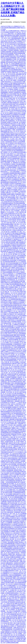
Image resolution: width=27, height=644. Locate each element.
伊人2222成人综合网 (20, 370)
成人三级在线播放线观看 (15, 38)
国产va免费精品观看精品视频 (11, 643)
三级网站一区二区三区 (6, 88)
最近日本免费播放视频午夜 (16, 433)
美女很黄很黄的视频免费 (9, 262)
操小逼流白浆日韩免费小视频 (11, 242)
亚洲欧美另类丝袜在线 (18, 83)
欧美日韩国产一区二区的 (9, 454)
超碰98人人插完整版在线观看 (11, 313)
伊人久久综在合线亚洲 (14, 352)
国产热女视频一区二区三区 (16, 476)
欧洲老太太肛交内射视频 (10, 464)
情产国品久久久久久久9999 (16, 451)
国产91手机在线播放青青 (9, 481)
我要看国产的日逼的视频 (19, 163)
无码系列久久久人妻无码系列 (12, 533)
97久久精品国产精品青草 (15, 485)
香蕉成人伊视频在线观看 (15, 487)
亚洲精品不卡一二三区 (13, 67)
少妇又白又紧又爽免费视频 (17, 269)
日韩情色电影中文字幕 (8, 256)
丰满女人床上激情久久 (15, 137)
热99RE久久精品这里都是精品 (8, 49)
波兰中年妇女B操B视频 (12, 263)
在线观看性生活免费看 (9, 532)
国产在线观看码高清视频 (14, 460)
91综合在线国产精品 (14, 94)
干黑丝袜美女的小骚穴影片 (9, 349)
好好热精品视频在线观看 (7, 335)
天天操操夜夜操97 (17, 344)
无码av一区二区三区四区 (17, 97)
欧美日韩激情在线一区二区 (13, 280)
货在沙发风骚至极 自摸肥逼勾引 (10, 407)
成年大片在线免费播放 (13, 65)
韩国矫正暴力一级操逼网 (13, 401)
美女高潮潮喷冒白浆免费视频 (18, 115)
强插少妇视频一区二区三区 (10, 77)
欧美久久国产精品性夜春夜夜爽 (16, 238)
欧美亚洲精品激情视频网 (12, 319)
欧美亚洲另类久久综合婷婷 (16, 43)
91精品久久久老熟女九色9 (11, 209)
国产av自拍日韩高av (8, 155)
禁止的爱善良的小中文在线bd (10, 631)
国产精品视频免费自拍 (17, 413)
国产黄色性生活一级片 (6, 514)
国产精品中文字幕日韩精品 (12, 233)
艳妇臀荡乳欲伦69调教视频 (7, 128)
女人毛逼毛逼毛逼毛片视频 (18, 82)
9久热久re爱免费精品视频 (17, 383)
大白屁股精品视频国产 (11, 167)
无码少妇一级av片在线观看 (15, 41)
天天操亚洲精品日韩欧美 (11, 200)
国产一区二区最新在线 (8, 592)
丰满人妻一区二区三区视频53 (12, 362)
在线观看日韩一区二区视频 (11, 380)
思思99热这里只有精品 (11, 62)
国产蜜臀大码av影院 (11, 409)
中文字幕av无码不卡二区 (9, 334)
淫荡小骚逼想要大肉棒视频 (7, 140)
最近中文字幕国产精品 (9, 560)
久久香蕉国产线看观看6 (13, 50)
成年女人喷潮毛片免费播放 (16, 266)
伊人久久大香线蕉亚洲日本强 (15, 574)
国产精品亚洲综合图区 (9, 331)
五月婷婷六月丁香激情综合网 (17, 626)
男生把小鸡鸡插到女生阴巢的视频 (11, 472)
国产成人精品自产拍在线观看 (13, 580)
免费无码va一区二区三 (11, 193)
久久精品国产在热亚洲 (18, 521)
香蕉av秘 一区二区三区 (10, 292)
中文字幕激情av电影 (6, 386)
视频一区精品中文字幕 (6, 83)
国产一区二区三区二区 (11, 373)
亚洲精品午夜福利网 (17, 245)
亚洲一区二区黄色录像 (19, 127)
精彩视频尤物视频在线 (13, 103)
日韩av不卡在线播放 (14, 475)
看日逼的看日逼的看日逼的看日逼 (14, 307)
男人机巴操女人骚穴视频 (7, 257)
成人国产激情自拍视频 (9, 197)
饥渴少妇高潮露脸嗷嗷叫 (16, 575)
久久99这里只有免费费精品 (19, 301)
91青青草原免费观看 (21, 47)
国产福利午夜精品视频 (6, 521)
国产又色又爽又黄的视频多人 (17, 394)
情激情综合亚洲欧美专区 (18, 125)
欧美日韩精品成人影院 (11, 298)
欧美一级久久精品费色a (16, 425)
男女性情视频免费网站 (14, 431)
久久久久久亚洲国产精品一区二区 (12, 587)
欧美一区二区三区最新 (6, 494)
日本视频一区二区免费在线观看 (9, 31)
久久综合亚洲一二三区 (13, 212)
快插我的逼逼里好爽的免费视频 (12, 337)
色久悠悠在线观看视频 (10, 359)
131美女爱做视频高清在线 (9, 250)
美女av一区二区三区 (12, 217)
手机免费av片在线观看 (18, 88)
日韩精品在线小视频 (18, 523)
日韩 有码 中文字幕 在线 (8, 118)
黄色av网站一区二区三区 (12, 620)
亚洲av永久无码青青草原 (11, 157)
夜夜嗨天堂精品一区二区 (13, 161)
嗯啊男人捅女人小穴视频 (18, 428)
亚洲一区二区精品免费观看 (13, 64)
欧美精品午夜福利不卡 (10, 32)
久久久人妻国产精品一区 (10, 34)
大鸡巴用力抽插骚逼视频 (13, 158)
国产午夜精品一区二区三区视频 (9, 152)
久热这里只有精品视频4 (15, 473)
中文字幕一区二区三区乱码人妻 (9, 187)
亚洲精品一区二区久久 (16, 68)
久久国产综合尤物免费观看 (9, 455)
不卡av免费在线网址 (6, 245)
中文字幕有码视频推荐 (19, 385)
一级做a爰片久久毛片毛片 (19, 446)
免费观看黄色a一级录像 (12, 563)
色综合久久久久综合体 (15, 112)
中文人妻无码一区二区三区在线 (17, 221)
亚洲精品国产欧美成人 (16, 434)
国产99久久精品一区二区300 (9, 206)
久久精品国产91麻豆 (9, 119)
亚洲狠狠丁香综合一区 (7, 46)
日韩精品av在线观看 (12, 317)
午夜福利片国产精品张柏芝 (14, 502)
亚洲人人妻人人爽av (21, 197)
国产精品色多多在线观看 (10, 241)
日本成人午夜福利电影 (6, 142)
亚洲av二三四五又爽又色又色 (17, 368)
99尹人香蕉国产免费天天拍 (16, 247)
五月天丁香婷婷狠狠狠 (13, 281)
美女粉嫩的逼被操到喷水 (9, 571)
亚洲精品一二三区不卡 (13, 188)
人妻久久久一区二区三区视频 (19, 581)
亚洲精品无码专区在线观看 (19, 86)
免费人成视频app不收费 (8, 518)
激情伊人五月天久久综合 (9, 229)
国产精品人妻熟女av (13, 175)
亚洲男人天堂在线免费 (11, 329)
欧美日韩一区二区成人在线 (10, 109)
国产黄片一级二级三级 (9, 499)
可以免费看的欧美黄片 (12, 350)
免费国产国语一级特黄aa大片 (15, 554)
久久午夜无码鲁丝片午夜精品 (8, 164)
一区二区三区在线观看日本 (13, 466)
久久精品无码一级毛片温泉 (14, 422)
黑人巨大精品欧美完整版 (7, 259)
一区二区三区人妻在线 (15, 622)
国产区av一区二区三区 (14, 131)
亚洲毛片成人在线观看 (16, 430)
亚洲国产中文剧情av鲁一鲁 (14, 122)
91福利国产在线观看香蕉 (14, 92)
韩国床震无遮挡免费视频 (18, 71)
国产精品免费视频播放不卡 (18, 151)
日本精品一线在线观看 (8, 542)
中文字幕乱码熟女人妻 (15, 236)
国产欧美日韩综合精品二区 (11, 170)
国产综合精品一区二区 (16, 418)
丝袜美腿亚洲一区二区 (11, 79)
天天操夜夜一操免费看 (9, 379)
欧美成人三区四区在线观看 (9, 439)
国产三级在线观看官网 (20, 256)
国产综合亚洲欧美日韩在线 (17, 202)
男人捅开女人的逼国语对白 (13, 179)
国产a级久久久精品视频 (20, 518)
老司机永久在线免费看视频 (9, 356)
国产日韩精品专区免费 (10, 374)
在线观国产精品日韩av (15, 40)
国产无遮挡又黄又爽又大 (10, 61)
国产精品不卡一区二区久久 (17, 176)
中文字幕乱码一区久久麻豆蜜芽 (15, 314)
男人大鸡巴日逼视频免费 (10, 614)
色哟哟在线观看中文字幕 (9, 509)
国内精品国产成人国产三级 (12, 535)
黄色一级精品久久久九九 (15, 436)
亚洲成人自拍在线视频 (9, 376)
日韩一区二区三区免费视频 (17, 635)
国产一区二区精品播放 (19, 490)
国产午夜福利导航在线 (13, 562)
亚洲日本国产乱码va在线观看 (17, 104)
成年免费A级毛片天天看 (14, 124)
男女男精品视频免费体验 (15, 283)
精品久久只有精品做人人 (9, 274)
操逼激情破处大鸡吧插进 (14, 601)
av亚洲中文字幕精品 (16, 416)
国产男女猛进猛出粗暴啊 (11, 166)
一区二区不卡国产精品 (6, 223)
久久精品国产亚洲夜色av (9, 47)
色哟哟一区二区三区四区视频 (8, 199)
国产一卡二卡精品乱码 (6, 604)
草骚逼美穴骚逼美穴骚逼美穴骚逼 (9, 134)
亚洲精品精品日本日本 (14, 214)
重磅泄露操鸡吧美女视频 (11, 136)
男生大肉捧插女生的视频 (11, 278)
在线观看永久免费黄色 (16, 605)
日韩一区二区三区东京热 (9, 74)
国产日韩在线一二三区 (9, 515)
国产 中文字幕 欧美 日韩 (7, 569)
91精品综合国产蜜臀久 (11, 578)
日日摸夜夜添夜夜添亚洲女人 (12, 593)
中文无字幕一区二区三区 (12, 392)
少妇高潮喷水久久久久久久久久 (10, 572)
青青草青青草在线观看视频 (7, 397)
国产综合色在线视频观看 (10, 58)
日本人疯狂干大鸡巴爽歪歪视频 (9, 389)
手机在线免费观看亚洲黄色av (16, 70)
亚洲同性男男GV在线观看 (7, 287)
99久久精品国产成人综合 (13, 160)
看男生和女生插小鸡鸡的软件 (18, 244)
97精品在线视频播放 (7, 272)
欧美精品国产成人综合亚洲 (9, 530)
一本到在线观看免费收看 (11, 482)
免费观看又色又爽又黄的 (11, 632)
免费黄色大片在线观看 (18, 302)
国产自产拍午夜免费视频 (13, 251)
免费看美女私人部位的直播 (15, 253)
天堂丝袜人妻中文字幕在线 (7, 463)
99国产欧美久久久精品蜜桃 (15, 320)
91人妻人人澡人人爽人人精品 (18, 139)
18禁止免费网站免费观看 (19, 286)
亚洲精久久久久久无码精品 (17, 353)
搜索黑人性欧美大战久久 (15, 113)
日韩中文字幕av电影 (20, 140)
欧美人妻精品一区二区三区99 (12, 101)
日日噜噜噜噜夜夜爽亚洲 (19, 493)
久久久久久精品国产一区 (11, 277)
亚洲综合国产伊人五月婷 (19, 494)
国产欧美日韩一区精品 (10, 230)
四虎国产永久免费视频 (8, 227)
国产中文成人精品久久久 (10, 154)
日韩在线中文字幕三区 (9, 358)
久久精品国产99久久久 (12, 145)
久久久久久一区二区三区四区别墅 (11, 367)
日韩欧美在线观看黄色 (9, 529)
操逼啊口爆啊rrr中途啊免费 (14, 194)
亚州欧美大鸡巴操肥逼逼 (19, 568)
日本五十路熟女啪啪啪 (17, 566)
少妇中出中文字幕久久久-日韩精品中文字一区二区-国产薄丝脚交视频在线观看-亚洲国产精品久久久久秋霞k (12, 9)
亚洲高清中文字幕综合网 (13, 95)
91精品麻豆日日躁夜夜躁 (15, 556)
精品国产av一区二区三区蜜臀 (14, 634)
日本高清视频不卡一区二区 (10, 311)
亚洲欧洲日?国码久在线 (17, 364)
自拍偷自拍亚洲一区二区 (15, 182)
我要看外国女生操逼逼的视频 (10, 500)
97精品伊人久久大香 (9, 457)
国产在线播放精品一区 (11, 121)
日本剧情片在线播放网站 (15, 184)
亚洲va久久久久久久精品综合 (18, 133)
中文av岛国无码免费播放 (9, 517)
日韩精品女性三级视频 (8, 506)
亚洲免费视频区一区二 (18, 85)
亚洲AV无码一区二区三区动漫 (8, 91)
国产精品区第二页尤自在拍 (11, 551)
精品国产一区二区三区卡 (7, 584)
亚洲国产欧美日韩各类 (11, 617)
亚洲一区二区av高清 (18, 223)
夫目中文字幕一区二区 (10, 295)
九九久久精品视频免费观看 (7, 496)
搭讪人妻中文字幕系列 (8, 143)
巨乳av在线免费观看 (21, 334)
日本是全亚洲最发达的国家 (14, 148)
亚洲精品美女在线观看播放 (18, 395)
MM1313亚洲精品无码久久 (12, 538)
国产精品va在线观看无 (19, 257)
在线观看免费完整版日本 (19, 388)
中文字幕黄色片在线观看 (9, 76)
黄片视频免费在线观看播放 (9, 332)
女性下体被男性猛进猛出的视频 (9, 305)
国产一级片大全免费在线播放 (8, 586)
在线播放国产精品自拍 (20, 512)
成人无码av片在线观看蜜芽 (12, 37)
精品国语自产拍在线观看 (9, 107)
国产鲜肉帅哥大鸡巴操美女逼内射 (14, 565)
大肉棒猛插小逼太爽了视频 (7, 116)
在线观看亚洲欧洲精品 (15, 173)
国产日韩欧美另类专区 (14, 553)
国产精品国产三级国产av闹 (15, 625)
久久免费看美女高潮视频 (18, 325)
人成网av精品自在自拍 (18, 628)
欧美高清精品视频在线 (17, 149)
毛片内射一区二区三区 (10, 169)
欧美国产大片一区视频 (8, 590)
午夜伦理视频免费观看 (20, 583)
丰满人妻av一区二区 (19, 224)
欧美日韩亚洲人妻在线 (15, 220)
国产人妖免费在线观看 (14, 608)
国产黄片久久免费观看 (13, 191)
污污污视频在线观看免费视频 (15, 445)
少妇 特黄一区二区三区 (15, 539)
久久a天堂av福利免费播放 (19, 185)
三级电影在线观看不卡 (14, 595)
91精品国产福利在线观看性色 (14, 410)
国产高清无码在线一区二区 (15, 503)
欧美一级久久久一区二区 (10, 208)
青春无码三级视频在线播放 (18, 346)
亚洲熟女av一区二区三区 (11, 293)
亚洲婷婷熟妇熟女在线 (9, 35)
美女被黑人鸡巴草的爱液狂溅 (13, 110)
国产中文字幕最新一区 (11, 610)
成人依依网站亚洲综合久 (16, 218)
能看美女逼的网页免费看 (11, 449)
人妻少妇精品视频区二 (15, 172)
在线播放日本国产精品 (10, 641)
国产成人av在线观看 (11, 232)
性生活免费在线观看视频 (9, 508)
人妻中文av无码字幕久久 (17, 404)
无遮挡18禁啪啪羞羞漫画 (18, 386)
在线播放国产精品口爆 (13, 547)
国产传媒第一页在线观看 (17, 80)
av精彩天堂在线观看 (12, 190)
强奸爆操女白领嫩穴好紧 (9, 205)
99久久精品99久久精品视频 (14, 338)
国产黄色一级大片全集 (13, 536)
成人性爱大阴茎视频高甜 (15, 181)
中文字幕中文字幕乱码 (9, 100)
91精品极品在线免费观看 (18, 52)
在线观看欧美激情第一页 (17, 322)
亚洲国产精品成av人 (19, 542)
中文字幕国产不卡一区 (15, 607)
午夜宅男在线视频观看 (8, 55)
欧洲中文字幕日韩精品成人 (19, 44)
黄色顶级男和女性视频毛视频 (13, 265)
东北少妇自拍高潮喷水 (9, 328)
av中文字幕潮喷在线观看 (9, 550)
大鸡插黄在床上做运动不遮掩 (13, 511)
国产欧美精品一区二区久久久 (17, 469)
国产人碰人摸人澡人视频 (13, 215)
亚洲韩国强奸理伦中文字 (19, 304)
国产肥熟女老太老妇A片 (8, 398)
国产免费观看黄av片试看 (10, 59)
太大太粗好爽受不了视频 (9, 130)
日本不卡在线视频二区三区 (9, 310)
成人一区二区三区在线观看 (10, 616)
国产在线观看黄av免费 (9, 440)
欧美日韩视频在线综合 (18, 526)
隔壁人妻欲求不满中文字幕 (13, 443)
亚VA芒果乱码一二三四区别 (15, 403)
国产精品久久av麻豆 (12, 146)
